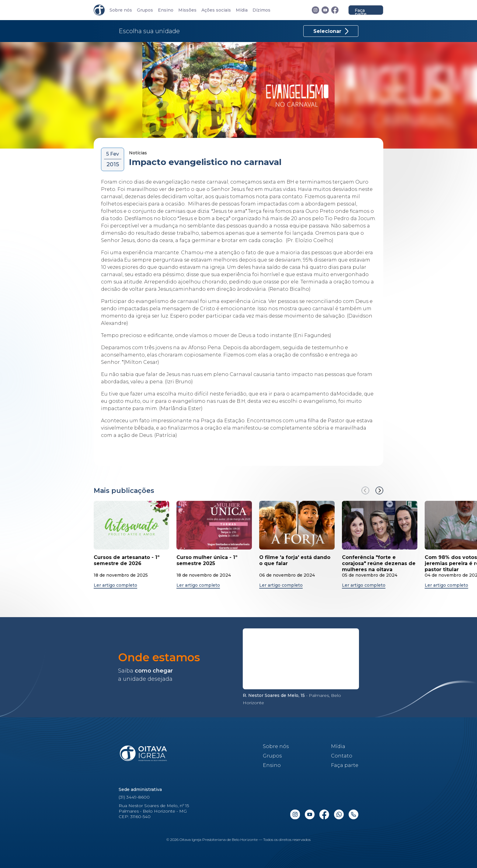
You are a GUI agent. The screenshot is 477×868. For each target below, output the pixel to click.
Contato (342, 756)
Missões (187, 10)
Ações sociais (216, 10)
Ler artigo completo (115, 585)
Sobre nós (121, 10)
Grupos (145, 10)
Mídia (242, 10)
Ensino (166, 10)
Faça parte (361, 11)
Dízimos (261, 10)
